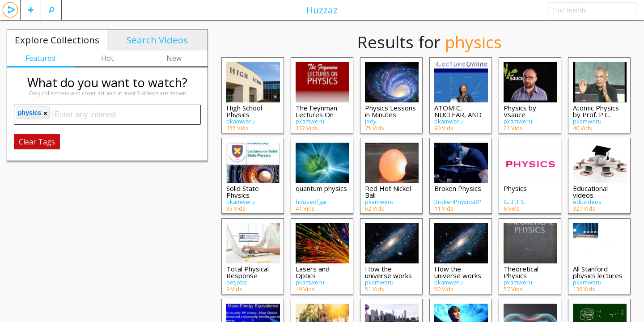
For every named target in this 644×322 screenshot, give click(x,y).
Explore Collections (57, 40)
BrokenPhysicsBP (458, 202)
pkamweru (241, 121)
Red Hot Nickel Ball (388, 192)
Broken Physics (458, 188)
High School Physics (244, 111)
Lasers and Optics (313, 272)
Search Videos (157, 40)
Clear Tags (37, 142)
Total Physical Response (248, 272)
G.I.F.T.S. (515, 202)
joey (371, 121)
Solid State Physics (243, 192)
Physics (515, 188)
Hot (107, 58)
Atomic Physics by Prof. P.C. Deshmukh (596, 114)
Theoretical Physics (521, 272)
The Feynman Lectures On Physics (316, 114)
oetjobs (237, 282)
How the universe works (388, 272)
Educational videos (590, 192)
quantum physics (321, 188)
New (174, 58)
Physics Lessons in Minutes (390, 111)
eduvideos (587, 202)
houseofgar (311, 202)
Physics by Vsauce (520, 111)
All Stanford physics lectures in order (598, 275)
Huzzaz (322, 10)
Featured (40, 58)
